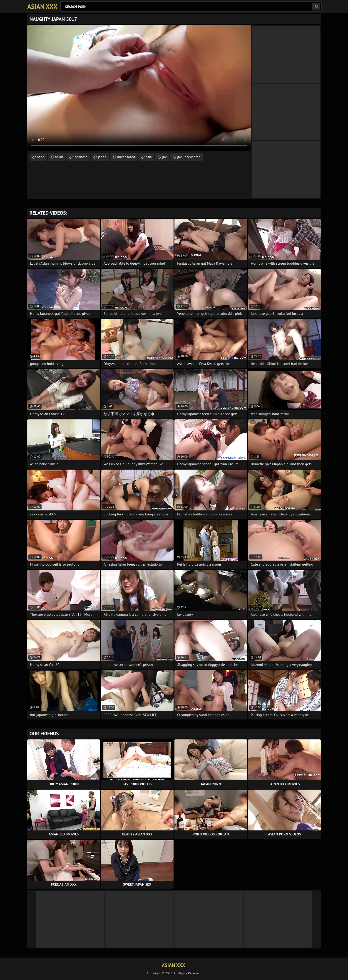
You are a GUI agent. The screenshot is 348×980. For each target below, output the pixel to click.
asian (59, 157)
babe (41, 157)
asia (149, 157)
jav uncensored (189, 157)
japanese (81, 157)
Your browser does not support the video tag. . (139, 88)
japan (102, 157)
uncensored (126, 157)
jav (164, 157)
